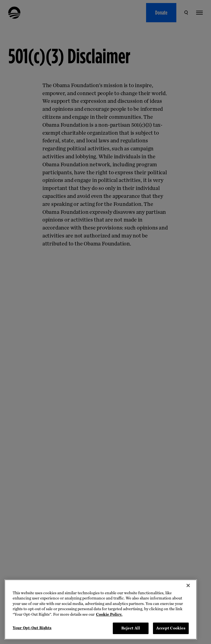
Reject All (131, 628)
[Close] (188, 585)
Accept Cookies (171, 628)
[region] (101, 610)
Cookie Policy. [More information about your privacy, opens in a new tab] (109, 614)
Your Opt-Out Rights (32, 628)
